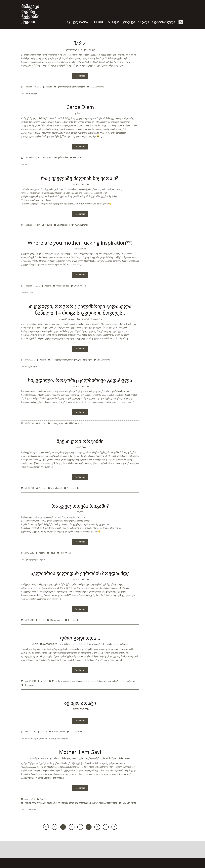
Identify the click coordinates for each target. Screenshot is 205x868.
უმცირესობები (109, 758)
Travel (80, 512)
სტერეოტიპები (121, 644)
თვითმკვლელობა (39, 758)
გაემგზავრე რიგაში (31, 560)
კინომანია (80, 113)
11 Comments (66, 553)
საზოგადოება (94, 644)
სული (35, 367)
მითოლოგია (83, 319)
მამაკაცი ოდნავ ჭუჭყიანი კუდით (30, 14)
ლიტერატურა (72, 50)
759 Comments (76, 732)
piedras (27, 165)
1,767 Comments (129, 803)
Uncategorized (80, 184)
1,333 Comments (97, 87)
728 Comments (81, 225)
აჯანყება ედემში (66, 319)
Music (35, 644)
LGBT (26, 810)
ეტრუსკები (28, 367)
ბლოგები (35, 739)
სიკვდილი (97, 319)
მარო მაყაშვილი (31, 94)
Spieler (31, 293)
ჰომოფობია (125, 758)
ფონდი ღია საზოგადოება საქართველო (53, 739)
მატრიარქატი (88, 50)
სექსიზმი (107, 644)
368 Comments (103, 360)
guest (26, 293)
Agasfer (49, 87)
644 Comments (75, 423)
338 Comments (79, 158)
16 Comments (30, 685)
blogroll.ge (27, 739)
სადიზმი (42, 560)
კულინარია (80, 447)
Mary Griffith (32, 810)
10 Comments (73, 488)
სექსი (81, 758)
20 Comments (80, 286)
